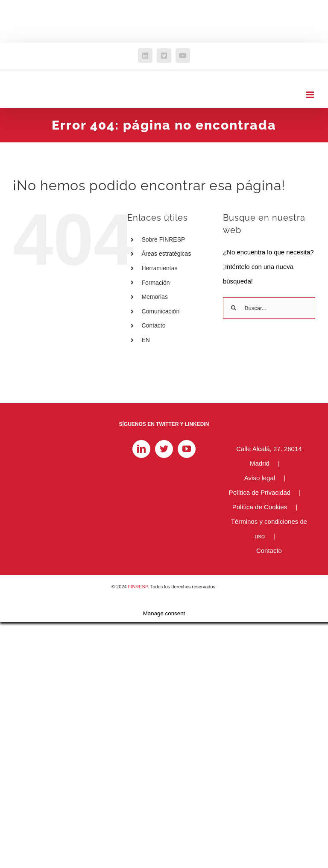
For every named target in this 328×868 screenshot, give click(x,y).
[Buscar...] (269, 308)
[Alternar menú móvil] (311, 95)
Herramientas (159, 268)
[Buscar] (234, 308)
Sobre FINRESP (163, 239)
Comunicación (160, 311)
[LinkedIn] (141, 449)
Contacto (153, 325)
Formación (155, 283)
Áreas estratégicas (166, 254)
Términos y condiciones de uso (269, 529)
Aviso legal (260, 478)
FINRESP (138, 587)
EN (145, 340)
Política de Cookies (260, 507)
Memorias (154, 297)
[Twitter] (164, 449)
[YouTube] (187, 449)
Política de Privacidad (260, 492)
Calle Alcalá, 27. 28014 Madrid (269, 456)
